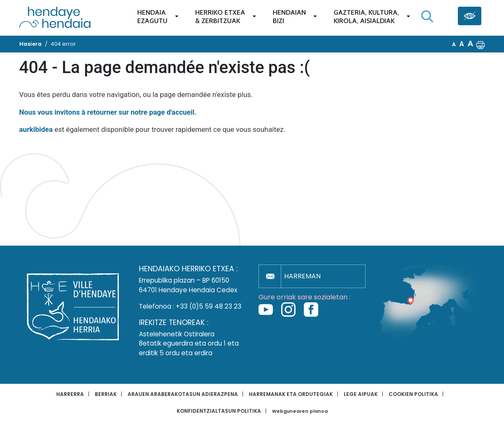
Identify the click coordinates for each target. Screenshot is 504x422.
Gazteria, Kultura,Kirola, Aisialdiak (366, 17)
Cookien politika (413, 394)
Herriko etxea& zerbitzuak (220, 17)
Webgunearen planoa (300, 411)
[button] (480, 44)
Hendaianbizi (289, 17)
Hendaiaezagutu (152, 17)
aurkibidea (36, 129)
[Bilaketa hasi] (427, 16)
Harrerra (70, 394)
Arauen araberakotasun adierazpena (183, 394)
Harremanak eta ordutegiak (291, 394)
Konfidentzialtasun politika (219, 411)
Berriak (106, 394)
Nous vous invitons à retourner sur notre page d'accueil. (108, 112)
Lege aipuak (361, 394)
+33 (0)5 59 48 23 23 (209, 306)
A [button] (454, 44)
